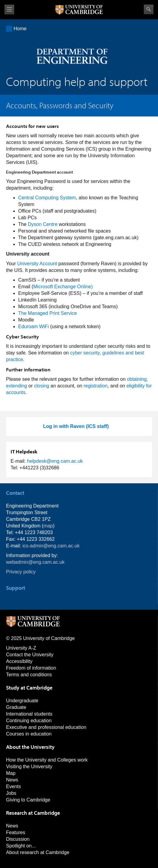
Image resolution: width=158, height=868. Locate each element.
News (12, 780)
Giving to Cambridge (28, 800)
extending (16, 386)
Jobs (11, 793)
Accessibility (19, 661)
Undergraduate (22, 701)
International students (29, 714)
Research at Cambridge (33, 813)
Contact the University (30, 655)
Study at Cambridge (29, 688)
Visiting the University (29, 767)
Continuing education (29, 721)
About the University (30, 747)
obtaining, (137, 379)
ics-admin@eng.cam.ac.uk (51, 546)
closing (42, 386)
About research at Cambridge (38, 852)
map (48, 526)
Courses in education (29, 734)
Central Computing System (47, 198)
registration (95, 386)
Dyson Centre (43, 224)
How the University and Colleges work (47, 760)
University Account (37, 264)
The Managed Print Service (48, 313)
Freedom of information (31, 668)
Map (11, 773)
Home (20, 29)
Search (149, 9)
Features (16, 832)
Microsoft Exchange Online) (63, 287)
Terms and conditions (29, 675)
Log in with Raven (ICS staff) (76, 426)
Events (13, 786)
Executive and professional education (46, 727)
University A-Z (21, 648)
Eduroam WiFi (33, 326)
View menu (9, 10)
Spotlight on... (21, 846)
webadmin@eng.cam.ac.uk (35, 562)
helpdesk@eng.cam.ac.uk (55, 461)
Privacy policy (21, 572)
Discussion (18, 839)
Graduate (16, 707)
